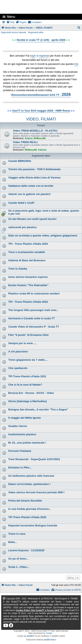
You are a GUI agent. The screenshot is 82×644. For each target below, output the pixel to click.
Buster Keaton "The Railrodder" (28, 285)
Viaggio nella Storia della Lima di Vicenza (34, 178)
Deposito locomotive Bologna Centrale (33, 525)
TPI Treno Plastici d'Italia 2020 (27, 517)
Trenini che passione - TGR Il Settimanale (34, 169)
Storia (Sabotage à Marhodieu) (28, 401)
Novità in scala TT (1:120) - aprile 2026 (41, 40)
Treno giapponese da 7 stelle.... (28, 360)
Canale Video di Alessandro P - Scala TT (34, 327)
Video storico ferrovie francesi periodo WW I (36, 492)
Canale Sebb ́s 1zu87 (21, 203)
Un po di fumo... (18, 559)
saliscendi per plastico (23, 227)
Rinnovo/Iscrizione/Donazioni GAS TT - (41, 94)
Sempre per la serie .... (22, 343)
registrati (44, 56)
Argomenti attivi (36, 32)
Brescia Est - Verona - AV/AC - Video (31, 393)
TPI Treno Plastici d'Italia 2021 (27, 376)
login (33, 56)
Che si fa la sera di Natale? (25, 385)
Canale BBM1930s (20, 161)
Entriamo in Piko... (20, 467)
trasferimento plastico (22, 434)
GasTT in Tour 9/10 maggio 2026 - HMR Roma (41, 111)
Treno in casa (17, 534)
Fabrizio (42, 150)
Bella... (13, 542)
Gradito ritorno (18, 426)
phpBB (30, 636)
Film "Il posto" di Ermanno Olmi (28, 335)
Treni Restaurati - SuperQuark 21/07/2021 (34, 459)
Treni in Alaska (18, 269)
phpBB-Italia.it (50, 640)
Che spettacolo (18, 368)
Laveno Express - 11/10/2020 (26, 550)
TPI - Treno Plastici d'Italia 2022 (28, 302)
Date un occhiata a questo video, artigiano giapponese (43, 236)
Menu (11, 17)
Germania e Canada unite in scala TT (32, 318)
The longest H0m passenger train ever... (33, 310)
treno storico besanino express (28, 277)
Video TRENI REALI (25, 142)
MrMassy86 (40, 138)
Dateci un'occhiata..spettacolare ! (29, 484)
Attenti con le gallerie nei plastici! (29, 194)
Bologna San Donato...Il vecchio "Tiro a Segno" (38, 409)
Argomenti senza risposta (14, 32)
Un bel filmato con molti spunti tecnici (32, 219)
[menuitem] (11, 22)
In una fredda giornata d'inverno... (30, 509)
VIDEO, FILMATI (41, 119)
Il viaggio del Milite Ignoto (25, 418)
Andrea (29, 138)
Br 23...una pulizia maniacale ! (27, 443)
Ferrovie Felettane (20, 451)
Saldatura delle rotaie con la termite (31, 186)
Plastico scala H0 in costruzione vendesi (34, 294)
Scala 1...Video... (19, 567)
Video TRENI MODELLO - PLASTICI (35, 131)
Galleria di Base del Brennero (27, 260)
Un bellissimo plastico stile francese (31, 476)
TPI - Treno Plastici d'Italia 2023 (28, 244)
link (76, 64)
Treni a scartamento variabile (27, 252)
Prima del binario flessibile (25, 501)
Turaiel (49, 633)
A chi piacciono (18, 352)
